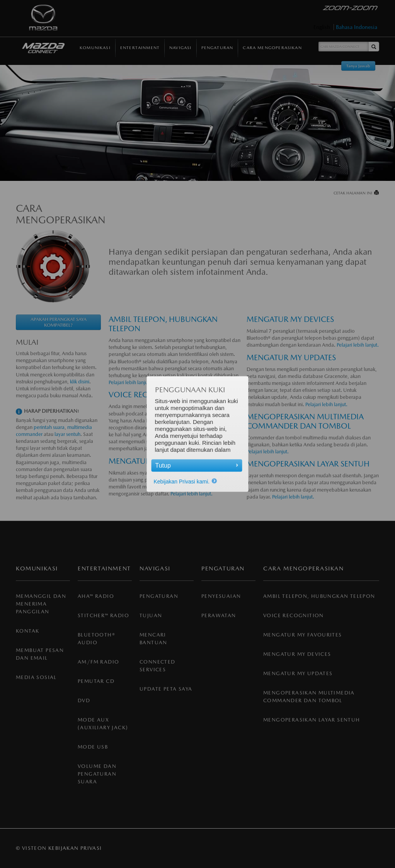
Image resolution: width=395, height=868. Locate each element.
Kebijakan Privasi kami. (186, 482)
